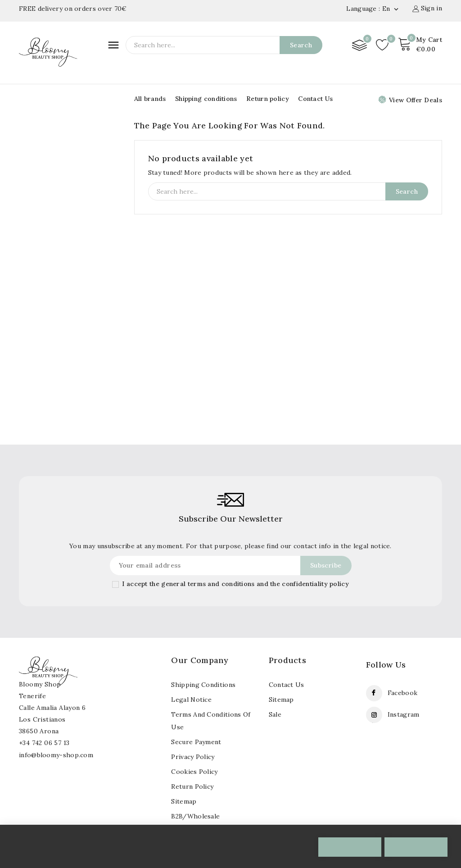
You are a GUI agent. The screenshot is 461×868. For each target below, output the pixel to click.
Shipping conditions (206, 99)
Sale (275, 714)
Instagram (404, 714)
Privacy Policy (193, 757)
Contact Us (315, 99)
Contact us (287, 685)
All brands (150, 99)
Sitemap (281, 700)
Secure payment (196, 742)
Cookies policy (194, 772)
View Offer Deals (410, 100)
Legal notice (191, 700)
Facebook (402, 693)
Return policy (268, 99)
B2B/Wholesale (195, 816)
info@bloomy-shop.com (56, 755)
